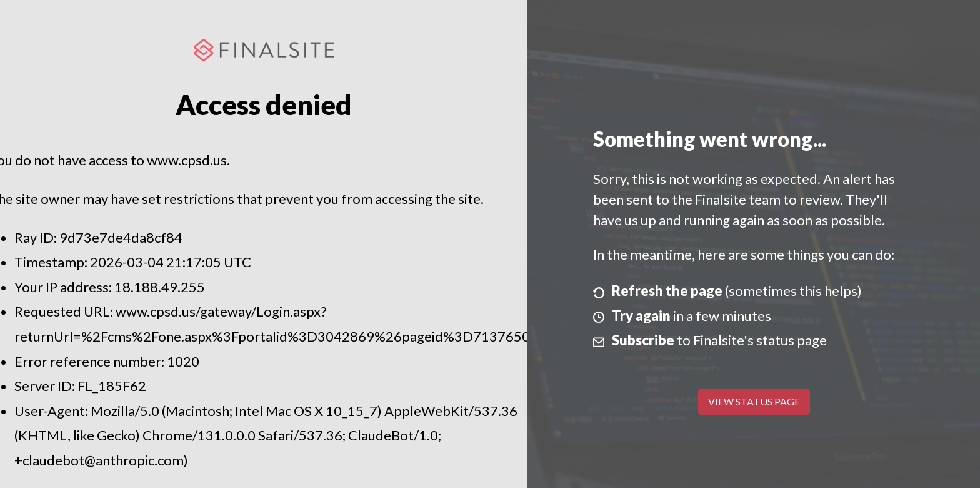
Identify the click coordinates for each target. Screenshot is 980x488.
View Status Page (754, 401)
